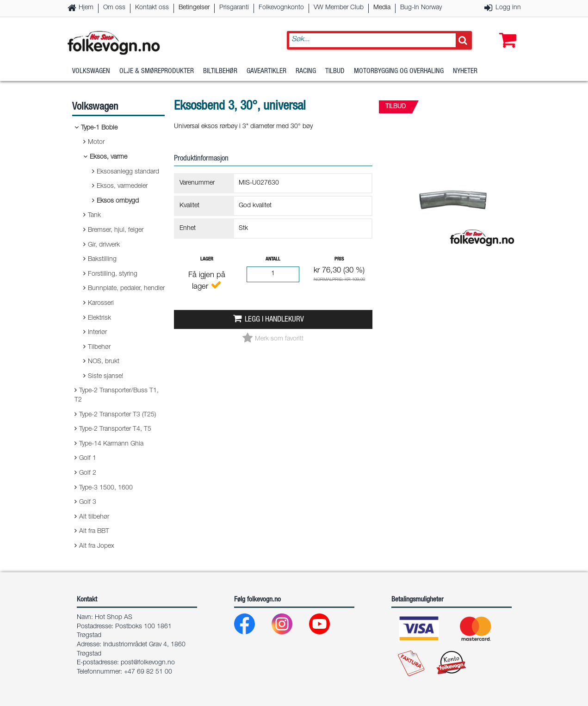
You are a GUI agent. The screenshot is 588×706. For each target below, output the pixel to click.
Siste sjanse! (105, 377)
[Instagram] (289, 626)
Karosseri (101, 303)
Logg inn (508, 8)
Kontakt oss (152, 8)
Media (382, 8)
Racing (306, 71)
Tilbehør (99, 347)
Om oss (114, 8)
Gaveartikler (266, 71)
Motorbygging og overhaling (399, 71)
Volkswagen (91, 71)
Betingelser (194, 8)
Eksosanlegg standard (128, 172)
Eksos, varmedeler (122, 186)
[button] (506, 31)
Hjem (86, 8)
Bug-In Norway (421, 8)
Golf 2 (88, 473)
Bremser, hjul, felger (116, 230)
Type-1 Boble (99, 128)
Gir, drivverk (104, 245)
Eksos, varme (108, 157)
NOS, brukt (104, 362)
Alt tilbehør (94, 517)
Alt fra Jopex (97, 546)
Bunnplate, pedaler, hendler (126, 289)
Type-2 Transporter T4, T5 (115, 429)
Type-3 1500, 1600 (106, 488)
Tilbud (335, 71)
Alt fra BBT (94, 532)
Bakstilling (102, 260)
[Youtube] (327, 626)
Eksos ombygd (118, 201)
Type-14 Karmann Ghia (111, 444)
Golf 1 (88, 458)
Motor (96, 142)
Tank (94, 216)
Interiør (97, 333)
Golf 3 (88, 502)
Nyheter (465, 71)
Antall (273, 259)
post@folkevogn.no (148, 663)
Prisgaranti (234, 8)
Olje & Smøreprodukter (157, 71)
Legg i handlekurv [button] (274, 320)
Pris (339, 259)
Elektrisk (99, 318)
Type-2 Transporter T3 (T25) (118, 415)
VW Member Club (339, 8)
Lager (207, 259)
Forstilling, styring (113, 274)
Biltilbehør (220, 71)
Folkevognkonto (281, 8)
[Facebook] (252, 626)
